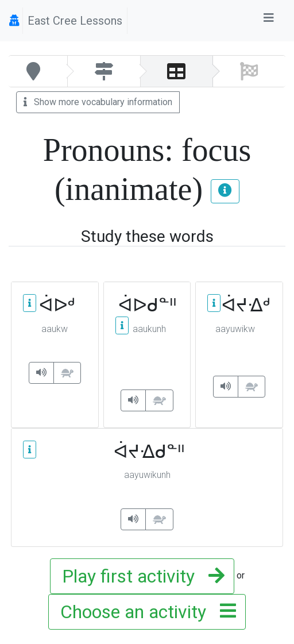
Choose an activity (145, 612)
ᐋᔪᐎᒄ (239, 305)
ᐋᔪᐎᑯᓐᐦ (147, 451)
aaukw (55, 329)
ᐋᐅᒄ (55, 305)
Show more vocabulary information (98, 102)
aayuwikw (235, 329)
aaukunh (149, 329)
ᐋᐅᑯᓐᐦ (147, 305)
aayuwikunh (147, 475)
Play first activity (140, 576)
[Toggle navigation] (269, 21)
